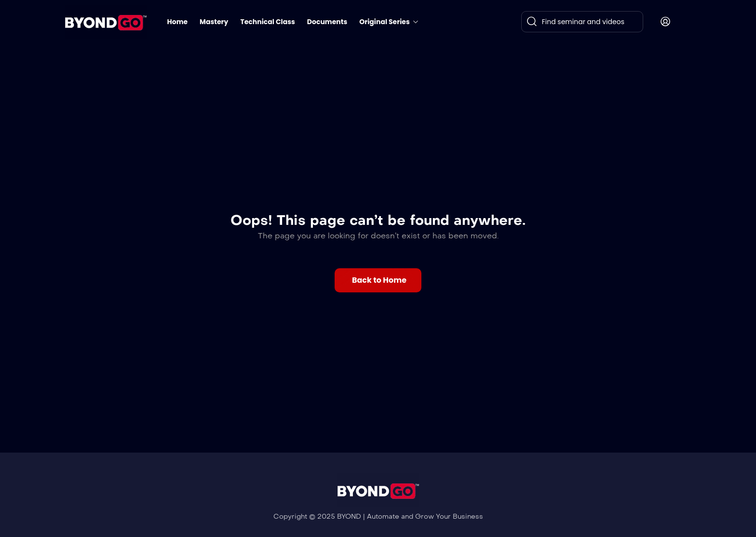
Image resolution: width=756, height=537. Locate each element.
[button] (378, 280)
